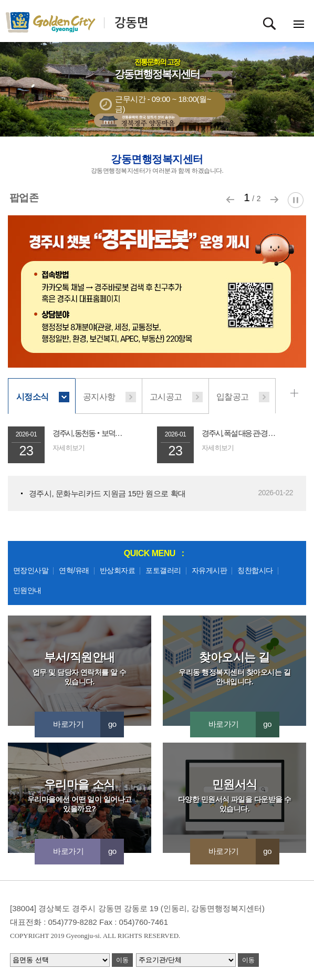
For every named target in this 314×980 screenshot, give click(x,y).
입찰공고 (233, 397)
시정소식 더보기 (296, 393)
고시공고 (166, 397)
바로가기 (88, 724)
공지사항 (99, 397)
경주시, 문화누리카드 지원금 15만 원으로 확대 (107, 493)
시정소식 (33, 397)
